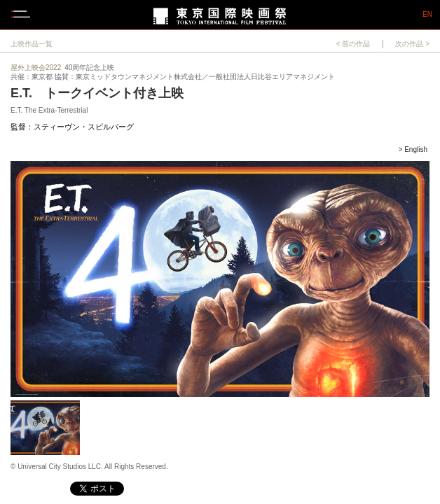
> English (413, 149)
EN (427, 15)
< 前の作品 (353, 44)
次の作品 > (412, 44)
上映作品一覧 (32, 44)
